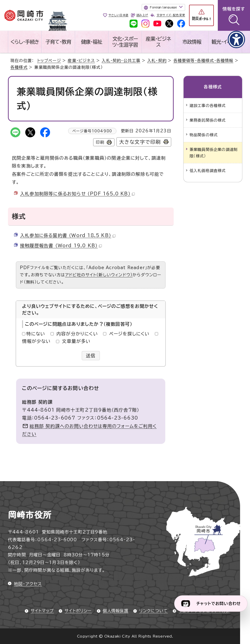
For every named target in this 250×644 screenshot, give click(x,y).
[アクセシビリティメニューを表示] (236, 39)
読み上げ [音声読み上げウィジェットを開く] (142, 15)
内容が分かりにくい (77, 334)
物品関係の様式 (204, 135)
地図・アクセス (28, 584)
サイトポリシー (78, 611)
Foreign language (163, 7)
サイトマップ (42, 611)
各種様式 (19, 67)
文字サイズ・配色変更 (171, 15)
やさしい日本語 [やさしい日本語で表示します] (119, 15)
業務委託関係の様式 (208, 120)
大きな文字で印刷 (140, 142)
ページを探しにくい (129, 334)
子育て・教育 (58, 42)
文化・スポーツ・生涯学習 (125, 42)
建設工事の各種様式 (208, 106)
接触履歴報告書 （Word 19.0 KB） (61, 246)
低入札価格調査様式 (208, 171)
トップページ (49, 61)
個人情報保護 (116, 611)
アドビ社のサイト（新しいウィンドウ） (99, 275)
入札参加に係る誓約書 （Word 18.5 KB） (68, 235)
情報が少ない (36, 341)
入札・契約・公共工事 (121, 61)
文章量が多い (76, 341)
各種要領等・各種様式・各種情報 (203, 61)
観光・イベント (225, 42)
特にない (36, 334)
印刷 (100, 142)
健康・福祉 (92, 42)
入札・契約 (157, 61)
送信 (91, 356)
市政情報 (192, 42)
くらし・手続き (25, 42)
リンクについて (153, 611)
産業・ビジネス (158, 42)
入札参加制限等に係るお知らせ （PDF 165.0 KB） (77, 194)
